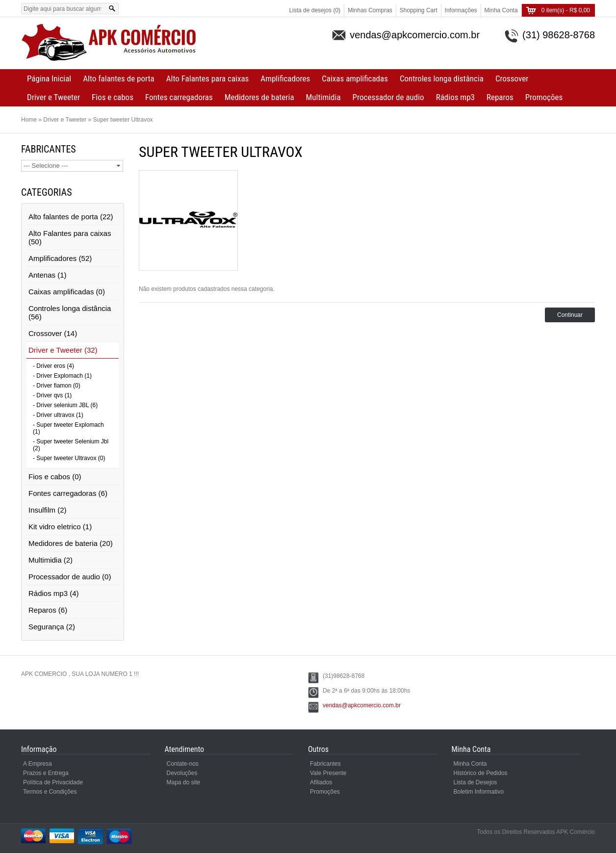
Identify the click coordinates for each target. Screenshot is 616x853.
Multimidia (323, 97)
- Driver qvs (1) (52, 395)
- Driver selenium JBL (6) (65, 405)
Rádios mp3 (455, 97)
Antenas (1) (48, 275)
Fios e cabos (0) (55, 477)
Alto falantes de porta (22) (71, 217)
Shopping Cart (419, 10)
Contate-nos (183, 764)
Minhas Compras (370, 10)
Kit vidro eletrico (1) (60, 527)
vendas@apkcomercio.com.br (362, 705)
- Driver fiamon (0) (57, 386)
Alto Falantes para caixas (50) (70, 237)
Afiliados (321, 782)
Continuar (570, 315)
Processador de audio (388, 97)
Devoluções (182, 773)
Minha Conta (501, 10)
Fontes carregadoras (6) (68, 493)
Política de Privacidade (53, 782)
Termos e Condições (50, 792)
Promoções (544, 97)
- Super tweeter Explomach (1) (68, 428)
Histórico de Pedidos (481, 773)
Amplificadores (285, 78)
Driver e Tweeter (53, 97)
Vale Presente (328, 773)
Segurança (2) (52, 627)
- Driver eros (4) (53, 366)
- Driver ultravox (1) (58, 415)
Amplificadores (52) (60, 258)
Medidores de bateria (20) (71, 543)
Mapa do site (184, 782)
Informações (461, 10)
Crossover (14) (53, 333)
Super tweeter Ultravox (123, 120)
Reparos (500, 97)
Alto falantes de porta (118, 78)
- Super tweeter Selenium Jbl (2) (71, 445)
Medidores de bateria (259, 97)
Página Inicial (49, 78)
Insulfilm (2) (48, 510)
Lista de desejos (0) (315, 10)
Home (29, 120)
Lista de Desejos (475, 782)
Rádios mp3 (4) (54, 593)
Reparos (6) (48, 610)
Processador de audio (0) (70, 577)
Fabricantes (325, 764)
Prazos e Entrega (46, 773)
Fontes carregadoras (179, 97)
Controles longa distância (442, 78)
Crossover (512, 78)
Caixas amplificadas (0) (67, 292)
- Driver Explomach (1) (62, 376)
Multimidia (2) (51, 560)
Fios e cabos (113, 97)
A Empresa (38, 764)
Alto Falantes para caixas (208, 78)
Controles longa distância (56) (70, 312)
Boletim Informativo (479, 792)
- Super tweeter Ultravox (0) (69, 458)
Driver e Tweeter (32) (63, 350)
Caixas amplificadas (355, 78)
